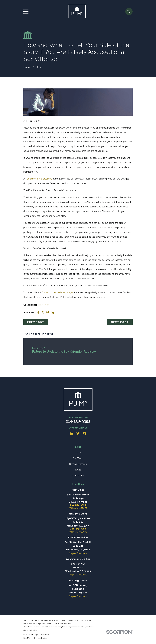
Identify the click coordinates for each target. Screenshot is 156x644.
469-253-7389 (78, 529)
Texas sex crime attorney (39, 179)
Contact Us (78, 475)
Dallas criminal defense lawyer (57, 292)
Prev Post (36, 322)
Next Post (120, 322)
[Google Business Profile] (71, 433)
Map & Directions (78, 508)
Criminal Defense (78, 464)
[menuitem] (27, 638)
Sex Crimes (44, 305)
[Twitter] (78, 433)
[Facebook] (85, 433)
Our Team (78, 458)
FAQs (78, 470)
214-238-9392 (78, 421)
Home (78, 452)
